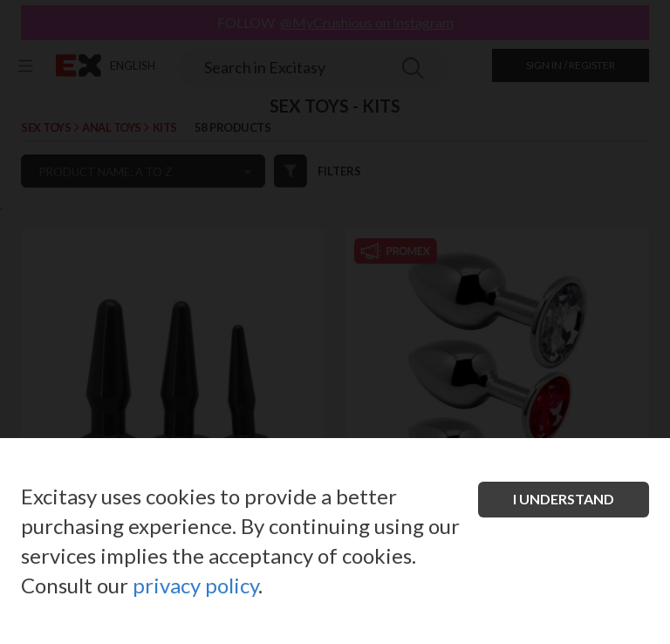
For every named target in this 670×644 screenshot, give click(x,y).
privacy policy (195, 585)
